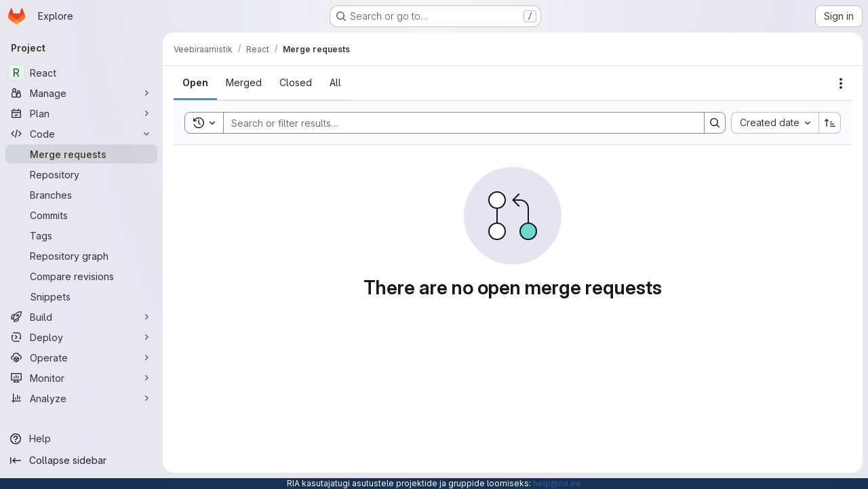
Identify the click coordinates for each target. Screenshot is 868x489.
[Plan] (81, 113)
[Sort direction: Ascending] (830, 123)
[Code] (81, 134)
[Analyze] (81, 398)
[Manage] (81, 93)
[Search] (457, 123)
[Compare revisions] (81, 276)
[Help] (81, 439)
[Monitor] (81, 378)
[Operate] (81, 357)
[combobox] (775, 123)
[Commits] (81, 215)
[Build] (81, 317)
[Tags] (81, 235)
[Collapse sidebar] (81, 461)
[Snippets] (81, 296)
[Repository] (81, 174)
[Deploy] (81, 337)
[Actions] (841, 83)
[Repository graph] (81, 256)
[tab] (195, 83)
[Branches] (81, 195)
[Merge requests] (81, 154)
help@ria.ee (557, 483)
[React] (81, 73)
